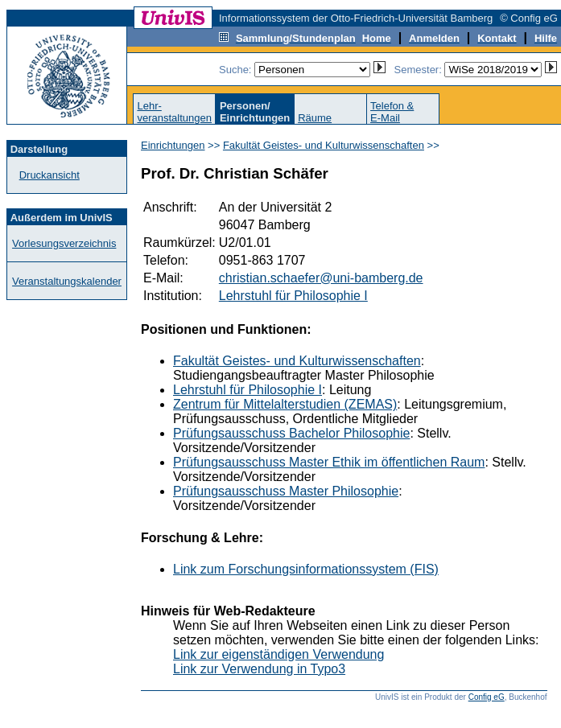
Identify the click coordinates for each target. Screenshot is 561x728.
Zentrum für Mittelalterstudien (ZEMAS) (285, 404)
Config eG (487, 697)
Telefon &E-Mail (392, 112)
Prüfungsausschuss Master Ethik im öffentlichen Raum (329, 462)
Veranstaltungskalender (67, 281)
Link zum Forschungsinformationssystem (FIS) (306, 569)
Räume (315, 118)
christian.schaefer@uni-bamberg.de (321, 278)
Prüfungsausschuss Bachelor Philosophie (291, 433)
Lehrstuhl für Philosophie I (293, 296)
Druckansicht (49, 175)
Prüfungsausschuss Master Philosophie (286, 491)
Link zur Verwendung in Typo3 (259, 669)
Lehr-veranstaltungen (174, 112)
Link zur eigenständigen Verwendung (278, 654)
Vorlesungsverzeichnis (64, 243)
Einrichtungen (173, 145)
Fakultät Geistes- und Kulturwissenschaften (324, 145)
